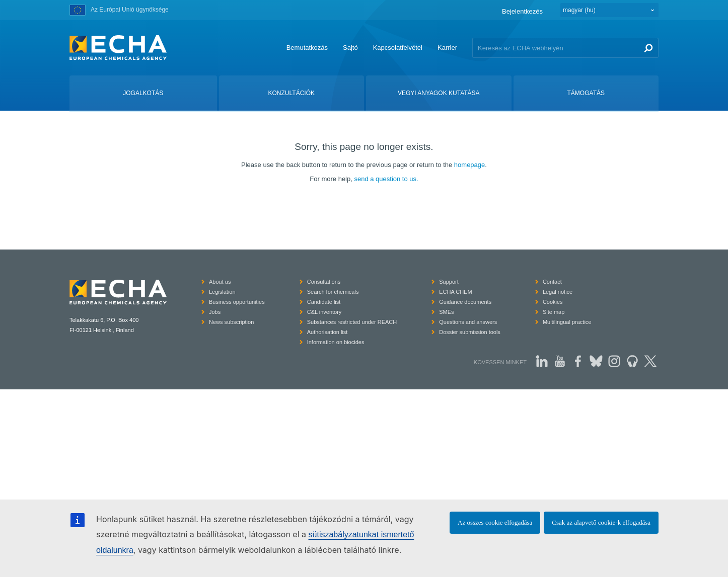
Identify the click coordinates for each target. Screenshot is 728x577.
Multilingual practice (567, 322)
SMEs (446, 312)
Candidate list (324, 302)
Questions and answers (468, 322)
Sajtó (350, 48)
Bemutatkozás (307, 48)
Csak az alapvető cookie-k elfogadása (601, 522)
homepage (469, 165)
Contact (552, 282)
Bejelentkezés (522, 11)
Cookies (553, 302)
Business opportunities (237, 302)
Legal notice (558, 292)
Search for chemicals (333, 292)
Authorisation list (327, 332)
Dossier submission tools (470, 332)
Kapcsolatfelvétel (398, 48)
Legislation (222, 292)
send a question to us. (386, 179)
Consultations (324, 282)
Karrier (447, 48)
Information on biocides (336, 342)
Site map (554, 312)
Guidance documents (465, 302)
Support (449, 282)
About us (220, 282)
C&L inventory (324, 312)
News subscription (231, 322)
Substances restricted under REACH (352, 322)
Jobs (215, 312)
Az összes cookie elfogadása (495, 522)
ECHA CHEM (455, 292)
